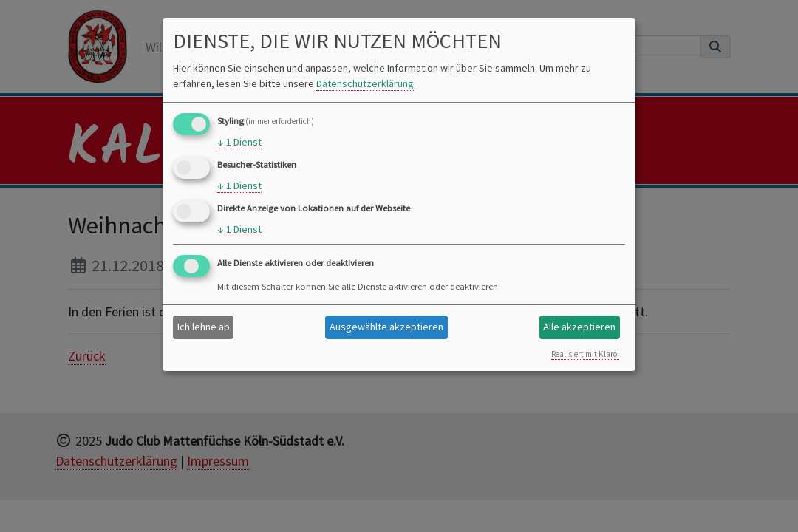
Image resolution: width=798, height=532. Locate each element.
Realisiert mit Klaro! (585, 354)
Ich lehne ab (204, 327)
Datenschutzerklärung (365, 83)
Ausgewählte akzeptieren (386, 327)
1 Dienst (239, 142)
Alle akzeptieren (579, 327)
